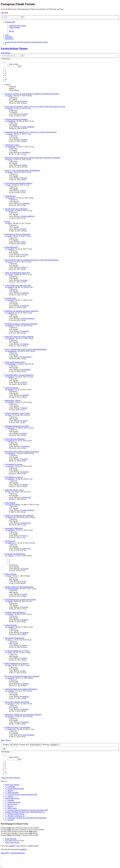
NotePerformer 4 (10, 196)
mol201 (10, 108)
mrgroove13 (12, 543)
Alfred (24, 382)
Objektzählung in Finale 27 (14, 477)
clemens (25, 485)
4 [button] (5, 74)
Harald (24, 408)
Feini (10, 415)
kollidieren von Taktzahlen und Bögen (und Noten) (22, 311)
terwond (25, 255)
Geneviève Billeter (14, 505)
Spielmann (26, 446)
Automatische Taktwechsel (14, 528)
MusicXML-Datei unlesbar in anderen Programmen (22, 452)
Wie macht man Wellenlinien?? (15, 554)
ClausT (25, 594)
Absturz (8, 222)
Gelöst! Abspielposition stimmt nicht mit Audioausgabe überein (26, 349)
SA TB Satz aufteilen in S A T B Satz (17, 651)
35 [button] (6, 79)
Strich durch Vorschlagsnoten (15, 638)
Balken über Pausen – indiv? (14, 490)
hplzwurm (11, 428)
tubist (10, 223)
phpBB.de (24, 849)
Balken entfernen (11, 574)
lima (9, 492)
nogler (10, 236)
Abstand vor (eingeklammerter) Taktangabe (19, 515)
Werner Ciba (26, 497)
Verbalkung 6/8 (10, 541)
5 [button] (5, 76)
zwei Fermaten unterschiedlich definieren (19, 183)
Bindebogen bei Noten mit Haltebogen (18, 234)
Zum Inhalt (5, 13)
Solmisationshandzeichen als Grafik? (17, 426)
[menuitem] (17, 26)
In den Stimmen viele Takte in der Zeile (18, 285)
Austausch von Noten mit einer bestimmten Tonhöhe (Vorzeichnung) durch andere (32, 94)
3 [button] (5, 72)
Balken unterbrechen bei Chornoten (17, 663)
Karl (9, 185)
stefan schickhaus (28, 127)
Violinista (11, 338)
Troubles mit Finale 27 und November (18, 727)
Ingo (24, 242)
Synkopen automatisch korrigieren (16, 119)
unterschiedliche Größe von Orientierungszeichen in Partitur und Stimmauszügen (32, 260)
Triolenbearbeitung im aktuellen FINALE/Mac (20, 600)
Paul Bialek (12, 364)
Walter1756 (12, 517)
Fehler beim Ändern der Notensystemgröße (19, 337)
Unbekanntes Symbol (12, 145)
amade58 (11, 249)
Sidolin (10, 601)
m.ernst (10, 262)
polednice (11, 479)
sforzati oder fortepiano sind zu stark (17, 702)
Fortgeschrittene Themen (14, 48)
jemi (9, 665)
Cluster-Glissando (11, 625)
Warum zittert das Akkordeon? (15, 439)
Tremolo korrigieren (12, 388)
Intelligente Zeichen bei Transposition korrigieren (21, 324)
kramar (10, 96)
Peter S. (25, 267)
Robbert (10, 614)
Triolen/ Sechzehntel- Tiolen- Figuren (17, 413)
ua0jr (24, 229)
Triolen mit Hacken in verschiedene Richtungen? (21, 689)
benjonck (11, 466)
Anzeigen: (11, 745)
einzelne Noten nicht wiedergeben (16, 209)
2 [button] (5, 70)
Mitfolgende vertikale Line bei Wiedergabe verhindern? (23, 715)
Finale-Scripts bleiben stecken (15, 362)
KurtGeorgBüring (28, 216)
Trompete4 (11, 198)
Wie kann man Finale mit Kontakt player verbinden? (22, 676)
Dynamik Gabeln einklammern (15, 612)
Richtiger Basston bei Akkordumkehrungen (19, 587)
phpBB (11, 846)
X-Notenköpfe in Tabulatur (14, 464)
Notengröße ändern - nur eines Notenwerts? (19, 375)
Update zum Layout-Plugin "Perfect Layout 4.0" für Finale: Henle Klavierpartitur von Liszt (35, 107)
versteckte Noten (10, 298)
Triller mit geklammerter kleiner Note (17, 273)
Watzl (10, 653)
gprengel (11, 704)
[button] (5, 62)
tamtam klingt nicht (11, 247)
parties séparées (10, 503)
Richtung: (51, 745)
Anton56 (11, 211)
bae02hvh (11, 530)
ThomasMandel (13, 589)
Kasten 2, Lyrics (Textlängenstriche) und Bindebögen (23, 170)
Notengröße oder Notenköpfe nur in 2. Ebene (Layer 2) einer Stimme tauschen (31, 132)
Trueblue (11, 556)
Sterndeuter (12, 121)
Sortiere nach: (31, 745)
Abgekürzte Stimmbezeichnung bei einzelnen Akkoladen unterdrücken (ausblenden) (33, 158)
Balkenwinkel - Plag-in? (13, 400)
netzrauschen (12, 351)
